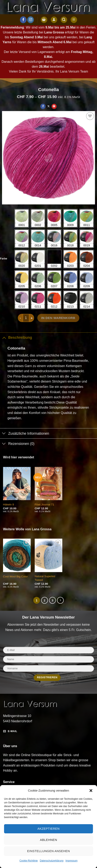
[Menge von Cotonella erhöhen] (32, 318)
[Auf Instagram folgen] (31, 20)
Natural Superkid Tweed (45, 578)
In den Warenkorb (58, 318)
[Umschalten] (4, 337)
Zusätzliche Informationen (25, 434)
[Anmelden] (54, 20)
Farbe (4, 259)
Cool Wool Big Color (15, 576)
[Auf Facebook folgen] (23, 20)
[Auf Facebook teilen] (43, 106)
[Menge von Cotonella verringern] (20, 318)
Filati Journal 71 (44, 505)
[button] (91, 791)
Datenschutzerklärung (52, 861)
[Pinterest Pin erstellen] (54, 106)
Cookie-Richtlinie (29, 861)
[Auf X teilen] (49, 106)
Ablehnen (48, 840)
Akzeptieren (48, 829)
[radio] (22, 218)
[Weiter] (60, 600)
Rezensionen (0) (17, 444)
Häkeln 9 (9, 505)
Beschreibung (16, 337)
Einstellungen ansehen (48, 851)
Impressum (72, 861)
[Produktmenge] (26, 318)
